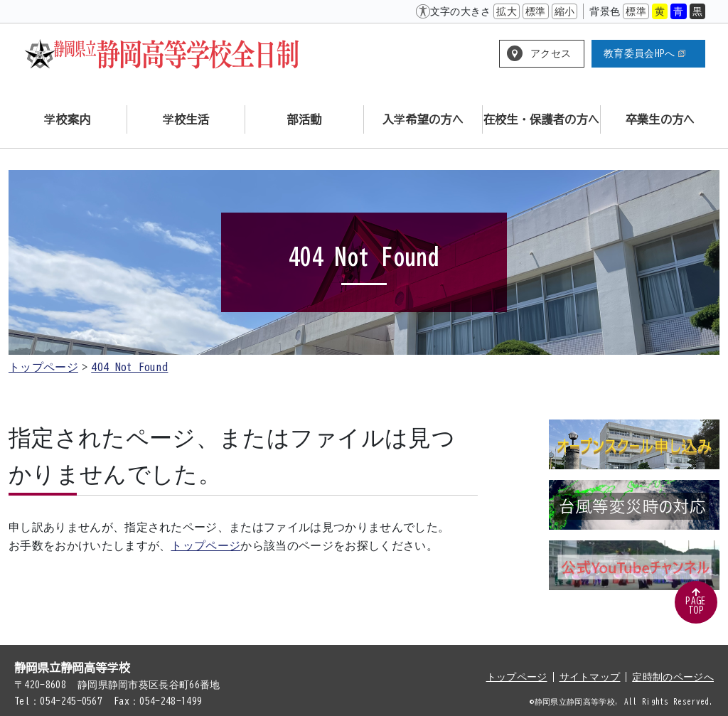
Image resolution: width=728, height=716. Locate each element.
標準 (536, 11)
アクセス (551, 53)
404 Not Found (129, 367)
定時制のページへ (673, 677)
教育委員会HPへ (644, 53)
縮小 (565, 11)
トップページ (43, 367)
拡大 (507, 11)
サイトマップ (590, 677)
